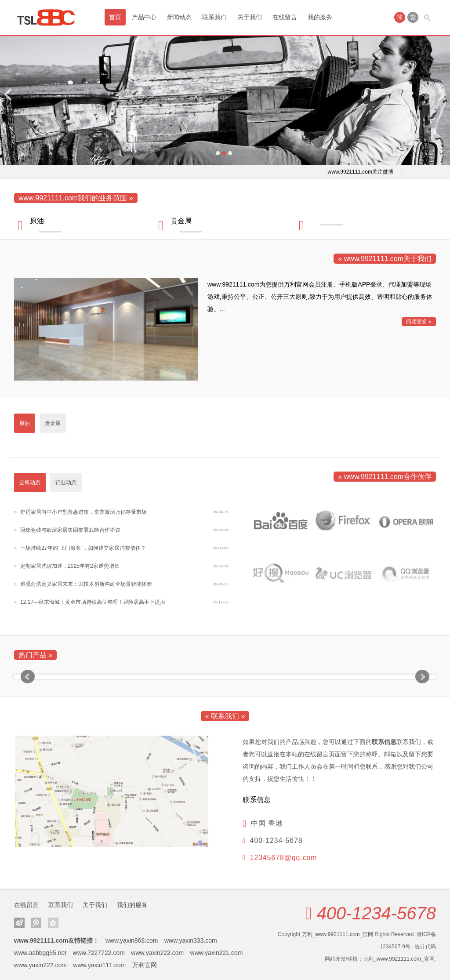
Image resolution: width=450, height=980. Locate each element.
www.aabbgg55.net (40, 953)
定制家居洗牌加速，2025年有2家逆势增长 (70, 566)
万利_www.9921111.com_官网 (338, 934)
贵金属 (181, 221)
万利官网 (145, 965)
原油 (37, 221)
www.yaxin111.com (99, 965)
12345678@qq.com (284, 858)
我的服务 (320, 17)
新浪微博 (19, 923)
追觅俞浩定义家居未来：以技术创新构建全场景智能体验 (86, 584)
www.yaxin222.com (157, 953)
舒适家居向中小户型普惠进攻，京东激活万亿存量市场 (83, 512)
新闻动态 (179, 17)
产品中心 (144, 17)
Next (442, 94)
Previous (8, 94)
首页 (115, 17)
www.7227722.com (99, 953)
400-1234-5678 (376, 913)
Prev (28, 677)
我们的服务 (132, 905)
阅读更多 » (419, 322)
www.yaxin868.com (132, 940)
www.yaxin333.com (191, 940)
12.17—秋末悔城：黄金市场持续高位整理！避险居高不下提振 (93, 602)
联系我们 (214, 17)
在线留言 (285, 17)
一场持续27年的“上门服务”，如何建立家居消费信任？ (83, 548)
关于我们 (250, 17)
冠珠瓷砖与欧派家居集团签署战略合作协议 (70, 530)
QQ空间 (53, 923)
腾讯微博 (36, 923)
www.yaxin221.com (217, 953)
